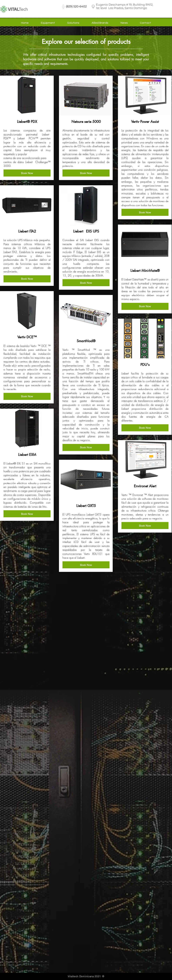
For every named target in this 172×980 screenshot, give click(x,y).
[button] (27, 173)
